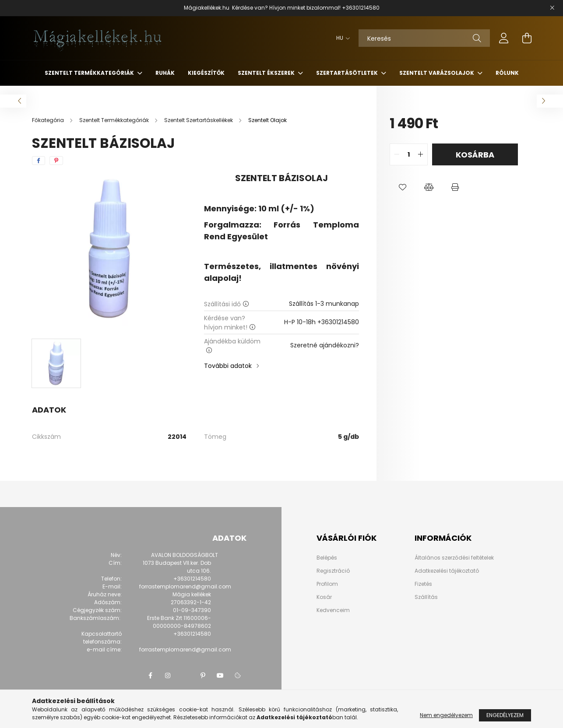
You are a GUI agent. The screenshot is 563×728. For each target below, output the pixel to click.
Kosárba (475, 155)
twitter (185, 675)
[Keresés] (424, 38)
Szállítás (426, 597)
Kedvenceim (333, 610)
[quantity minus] (397, 154)
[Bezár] (552, 8)
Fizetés (423, 584)
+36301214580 (361, 8)
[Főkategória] (49, 120)
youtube (220, 675)
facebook (150, 675)
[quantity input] (409, 154)
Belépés (327, 558)
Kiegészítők (206, 73)
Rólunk (507, 73)
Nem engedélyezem (446, 715)
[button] (403, 187)
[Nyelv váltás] (341, 38)
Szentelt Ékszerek (267, 73)
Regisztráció (333, 571)
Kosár (324, 597)
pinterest (203, 675)
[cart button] (527, 38)
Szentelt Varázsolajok (437, 73)
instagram (168, 675)
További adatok (228, 366)
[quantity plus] (421, 154)
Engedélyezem (505, 715)
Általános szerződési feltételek (454, 558)
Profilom (327, 584)
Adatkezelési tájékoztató (447, 571)
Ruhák (165, 73)
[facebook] (39, 161)
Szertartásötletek (348, 73)
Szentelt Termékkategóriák (90, 73)
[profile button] (504, 38)
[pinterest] (56, 161)
